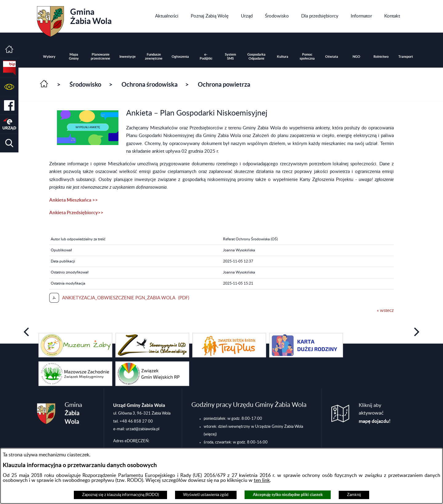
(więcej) (210, 434)
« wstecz (385, 311)
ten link (262, 480)
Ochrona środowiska (150, 84)
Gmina (74, 19)
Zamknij (354, 495)
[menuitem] (167, 16)
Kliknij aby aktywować (375, 413)
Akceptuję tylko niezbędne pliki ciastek (288, 495)
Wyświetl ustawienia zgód (206, 495)
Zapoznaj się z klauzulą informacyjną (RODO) (120, 495)
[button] (9, 87)
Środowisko (85, 84)
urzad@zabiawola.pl (143, 429)
